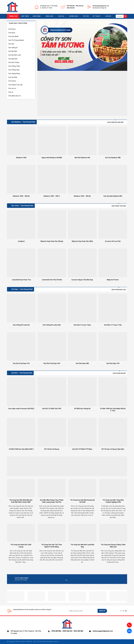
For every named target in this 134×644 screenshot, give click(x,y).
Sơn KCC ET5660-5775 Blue (82, 449)
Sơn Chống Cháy (14, 70)
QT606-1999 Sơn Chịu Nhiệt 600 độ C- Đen (113, 410)
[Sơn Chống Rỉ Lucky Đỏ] (21, 308)
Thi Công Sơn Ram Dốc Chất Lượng (21, 546)
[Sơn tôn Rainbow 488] (113, 141)
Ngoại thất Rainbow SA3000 (52, 158)
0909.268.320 (79, 6)
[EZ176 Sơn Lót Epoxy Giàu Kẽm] (113, 432)
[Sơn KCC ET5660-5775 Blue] (82, 432)
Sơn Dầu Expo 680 (82, 363)
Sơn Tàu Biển (13, 77)
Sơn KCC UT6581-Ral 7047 (52, 409)
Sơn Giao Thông (14, 62)
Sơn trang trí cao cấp (15, 85)
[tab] (115, 122)
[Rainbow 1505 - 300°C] (52, 179)
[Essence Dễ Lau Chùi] (113, 224)
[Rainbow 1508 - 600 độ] (21, 179)
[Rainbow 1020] (21, 141)
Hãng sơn (50, 16)
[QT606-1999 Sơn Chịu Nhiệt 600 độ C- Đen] (113, 392)
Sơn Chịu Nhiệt (13, 36)
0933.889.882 (71, 6)
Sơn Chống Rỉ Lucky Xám (52, 325)
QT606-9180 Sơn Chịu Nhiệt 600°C (21, 449)
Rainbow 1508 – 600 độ (21, 196)
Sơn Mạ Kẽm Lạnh (15, 55)
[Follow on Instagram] (123, 611)
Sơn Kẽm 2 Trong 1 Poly (113, 325)
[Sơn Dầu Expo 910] (113, 346)
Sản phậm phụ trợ (14, 96)
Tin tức (86, 16)
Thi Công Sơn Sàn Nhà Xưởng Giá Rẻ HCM (82, 501)
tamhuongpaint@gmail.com (101, 6)
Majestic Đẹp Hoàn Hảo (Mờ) (82, 241)
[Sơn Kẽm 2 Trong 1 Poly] (113, 308)
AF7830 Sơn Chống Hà (82, 409)
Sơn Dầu (11, 44)
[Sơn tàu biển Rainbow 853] (113, 179)
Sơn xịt (11, 92)
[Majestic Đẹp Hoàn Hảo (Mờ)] (82, 224)
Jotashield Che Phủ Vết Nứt (52, 280)
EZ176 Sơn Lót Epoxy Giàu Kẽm (113, 449)
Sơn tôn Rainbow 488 (113, 158)
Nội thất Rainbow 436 (82, 158)
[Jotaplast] (21, 224)
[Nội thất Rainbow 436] (82, 141)
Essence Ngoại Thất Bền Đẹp (82, 280)
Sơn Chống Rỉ (13, 48)
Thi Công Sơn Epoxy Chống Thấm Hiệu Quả (113, 546)
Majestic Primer (113, 280)
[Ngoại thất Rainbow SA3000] (52, 141)
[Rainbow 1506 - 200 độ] (82, 179)
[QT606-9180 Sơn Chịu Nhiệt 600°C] (21, 432)
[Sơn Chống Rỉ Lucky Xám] (52, 308)
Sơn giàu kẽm (13, 59)
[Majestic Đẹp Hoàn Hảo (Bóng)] (52, 224)
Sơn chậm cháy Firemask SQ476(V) (21, 409)
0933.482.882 (71, 8)
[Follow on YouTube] (126, 611)
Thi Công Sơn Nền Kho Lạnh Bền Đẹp (82, 546)
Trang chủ (13, 16)
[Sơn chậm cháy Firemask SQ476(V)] (21, 392)
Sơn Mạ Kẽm (13, 51)
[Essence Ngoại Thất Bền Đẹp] (82, 263)
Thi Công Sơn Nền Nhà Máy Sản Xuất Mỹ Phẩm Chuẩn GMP (21, 501)
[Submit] (125, 16)
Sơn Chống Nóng (14, 74)
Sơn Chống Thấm (14, 66)
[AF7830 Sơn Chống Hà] (82, 392)
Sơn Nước (12, 33)
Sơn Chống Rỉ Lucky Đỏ (21, 325)
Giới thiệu (25, 16)
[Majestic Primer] (113, 263)
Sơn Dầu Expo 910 (113, 363)
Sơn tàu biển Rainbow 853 (113, 196)
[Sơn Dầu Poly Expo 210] (21, 346)
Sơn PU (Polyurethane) (16, 40)
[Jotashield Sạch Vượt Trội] (21, 263)
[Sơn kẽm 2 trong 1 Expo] (82, 308)
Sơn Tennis (12, 81)
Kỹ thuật (97, 16)
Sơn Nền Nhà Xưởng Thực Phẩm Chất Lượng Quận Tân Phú (52, 501)
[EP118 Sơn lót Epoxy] (52, 432)
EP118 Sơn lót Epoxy (52, 449)
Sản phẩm (37, 16)
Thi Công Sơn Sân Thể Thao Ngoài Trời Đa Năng (52, 546)
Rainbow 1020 (21, 158)
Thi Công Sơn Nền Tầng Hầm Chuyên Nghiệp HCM (113, 501)
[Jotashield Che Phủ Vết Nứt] (52, 263)
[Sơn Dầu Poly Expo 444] (52, 346)
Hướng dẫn (74, 16)
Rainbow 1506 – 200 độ (82, 196)
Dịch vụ (62, 16)
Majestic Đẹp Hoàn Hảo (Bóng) (52, 241)
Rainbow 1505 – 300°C (52, 196)
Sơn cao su (12, 88)
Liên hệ (108, 16)
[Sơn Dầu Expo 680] (82, 346)
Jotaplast (21, 241)
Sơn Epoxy (12, 29)
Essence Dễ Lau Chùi (113, 241)
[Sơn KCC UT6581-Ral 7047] (52, 392)
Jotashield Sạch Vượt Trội (21, 280)
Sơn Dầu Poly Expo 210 (21, 363)
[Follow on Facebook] (121, 611)
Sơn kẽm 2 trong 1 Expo (82, 325)
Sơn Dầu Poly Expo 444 (52, 363)
